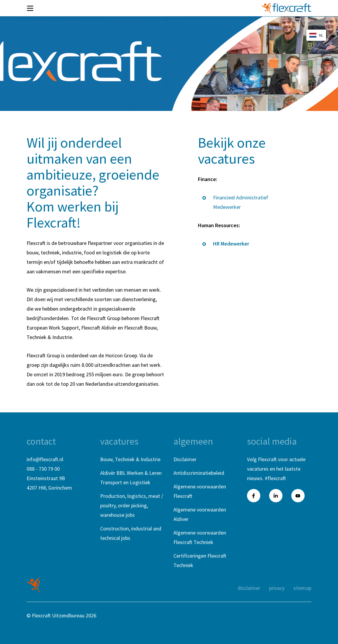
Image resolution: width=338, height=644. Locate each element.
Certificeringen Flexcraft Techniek (200, 560)
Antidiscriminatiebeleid (199, 473)
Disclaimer (185, 459)
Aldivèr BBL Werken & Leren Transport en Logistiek (131, 478)
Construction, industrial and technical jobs (131, 533)
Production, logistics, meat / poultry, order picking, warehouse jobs (132, 505)
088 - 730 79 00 (43, 469)
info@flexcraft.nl (45, 459)
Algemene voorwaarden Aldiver (200, 514)
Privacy (277, 588)
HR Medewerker (231, 244)
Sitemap (302, 588)
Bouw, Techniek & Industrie (130, 459)
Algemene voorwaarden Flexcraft (200, 491)
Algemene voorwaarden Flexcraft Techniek (200, 537)
